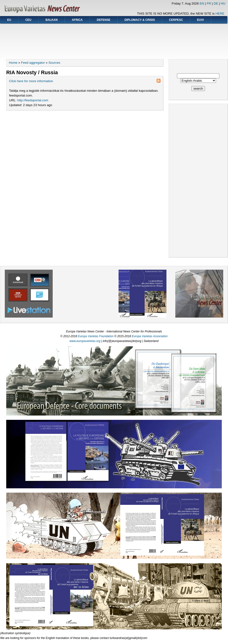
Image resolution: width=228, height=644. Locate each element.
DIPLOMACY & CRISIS (140, 20)
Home (13, 63)
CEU (28, 20)
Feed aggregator (33, 63)
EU (9, 20)
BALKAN (52, 20)
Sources (54, 63)
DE (216, 3)
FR (209, 3)
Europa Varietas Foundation (96, 336)
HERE (220, 14)
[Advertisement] (114, 40)
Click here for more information (31, 81)
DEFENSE (104, 20)
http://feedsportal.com (33, 100)
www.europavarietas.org (85, 341)
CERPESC (176, 20)
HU (223, 3)
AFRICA (77, 20)
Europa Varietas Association (150, 336)
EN (202, 3)
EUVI (200, 20)
